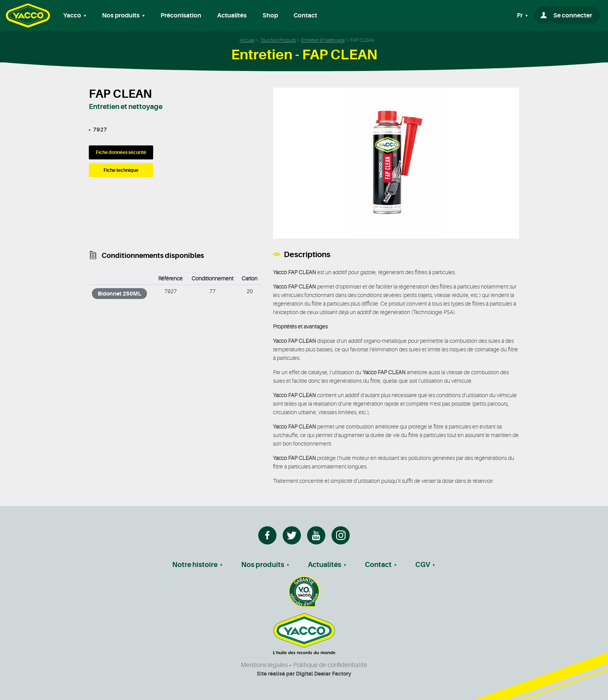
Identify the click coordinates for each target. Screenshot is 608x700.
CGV (423, 565)
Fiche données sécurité (121, 152)
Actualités (232, 16)
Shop (270, 16)
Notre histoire (195, 565)
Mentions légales (264, 665)
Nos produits (263, 565)
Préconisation (181, 16)
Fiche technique (121, 170)
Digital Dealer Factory (324, 674)
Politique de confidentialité (330, 665)
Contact (305, 16)
